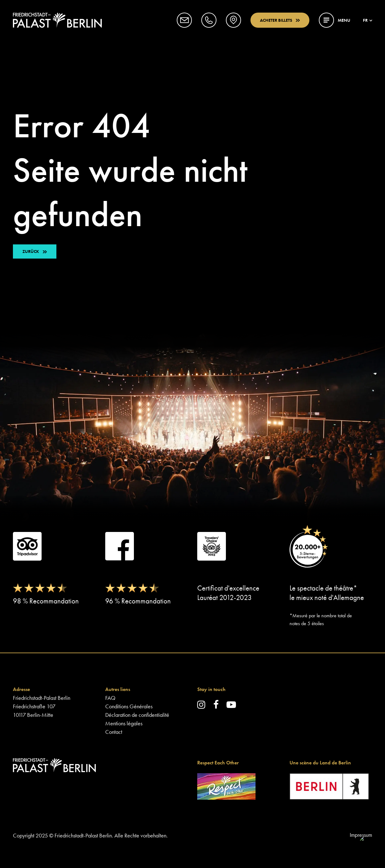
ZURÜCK (31, 251)
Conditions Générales (129, 706)
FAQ (110, 698)
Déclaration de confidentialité (137, 715)
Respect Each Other (218, 763)
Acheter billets (280, 20)
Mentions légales (124, 723)
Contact (114, 732)
